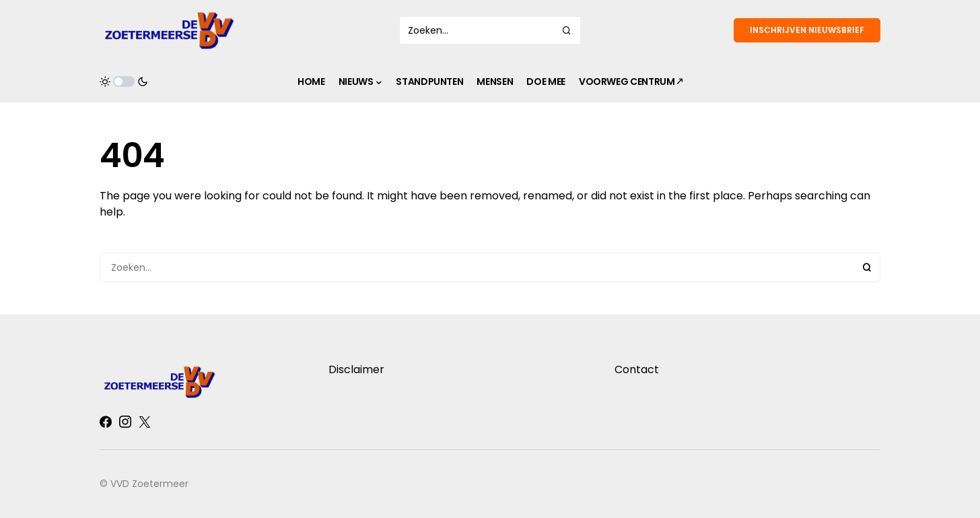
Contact (637, 369)
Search (867, 267)
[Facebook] (106, 422)
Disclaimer (356, 369)
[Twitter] (145, 422)
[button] (124, 82)
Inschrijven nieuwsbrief (807, 30)
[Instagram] (125, 422)
